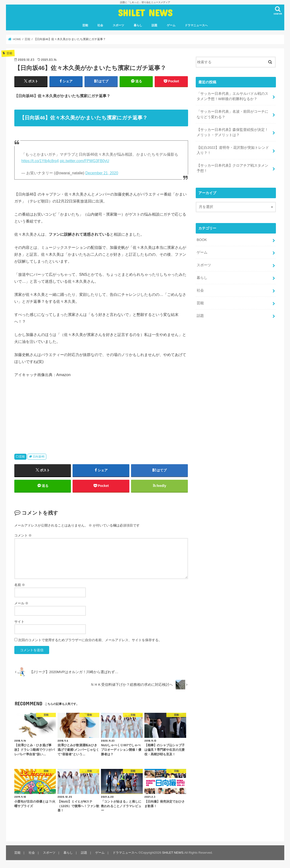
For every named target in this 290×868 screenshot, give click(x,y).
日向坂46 (39, 457)
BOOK (202, 240)
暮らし (138, 25)
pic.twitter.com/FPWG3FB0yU (84, 161)
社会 (100, 25)
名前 (20, 585)
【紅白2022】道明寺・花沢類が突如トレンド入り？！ (233, 150)
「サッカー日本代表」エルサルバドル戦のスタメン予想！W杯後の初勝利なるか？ (232, 96)
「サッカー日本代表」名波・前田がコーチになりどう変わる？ (232, 114)
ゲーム (171, 25)
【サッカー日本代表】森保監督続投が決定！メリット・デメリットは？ (232, 132)
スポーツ (118, 25)
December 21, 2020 (102, 173)
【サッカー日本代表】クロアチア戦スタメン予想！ (232, 168)
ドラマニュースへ (196, 25)
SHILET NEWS (145, 13)
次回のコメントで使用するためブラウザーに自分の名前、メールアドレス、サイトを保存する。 (90, 640)
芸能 (85, 25)
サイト (19, 622)
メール (21, 603)
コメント (23, 535)
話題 (154, 25)
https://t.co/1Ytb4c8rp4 (40, 161)
